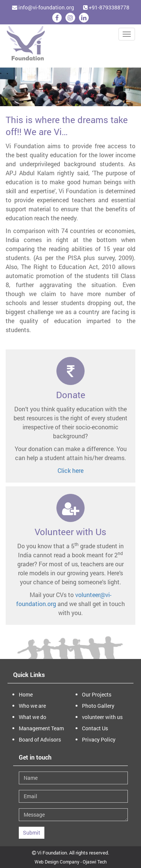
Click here (70, 470)
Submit (32, 833)
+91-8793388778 (106, 7)
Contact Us (95, 728)
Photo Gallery (98, 706)
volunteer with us (102, 717)
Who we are (32, 706)
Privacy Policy (99, 739)
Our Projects (97, 694)
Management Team (41, 728)
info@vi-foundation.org (43, 7)
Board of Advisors (40, 739)
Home (26, 694)
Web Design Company (57, 862)
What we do (33, 717)
